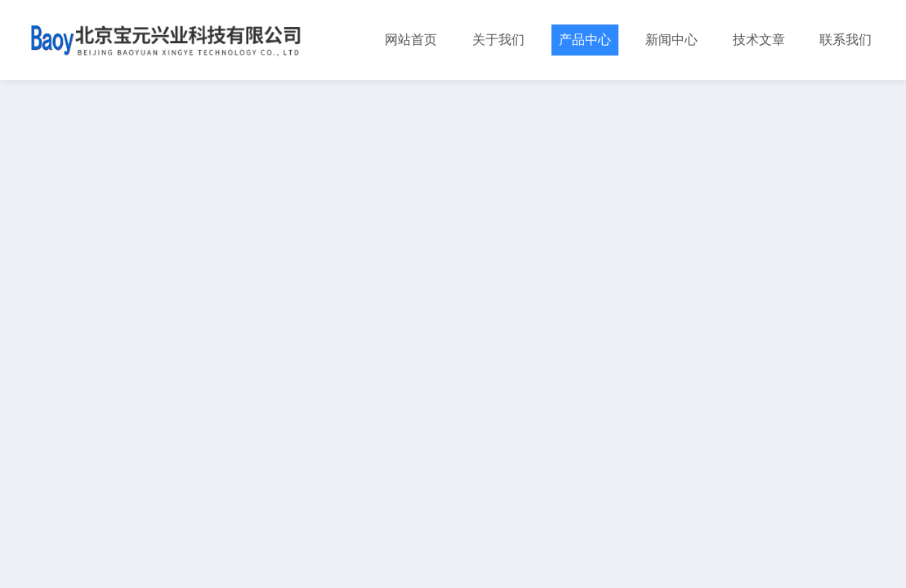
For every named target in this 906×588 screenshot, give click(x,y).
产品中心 (585, 40)
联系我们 (846, 40)
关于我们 (498, 40)
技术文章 (759, 40)
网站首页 (411, 40)
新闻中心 (672, 40)
